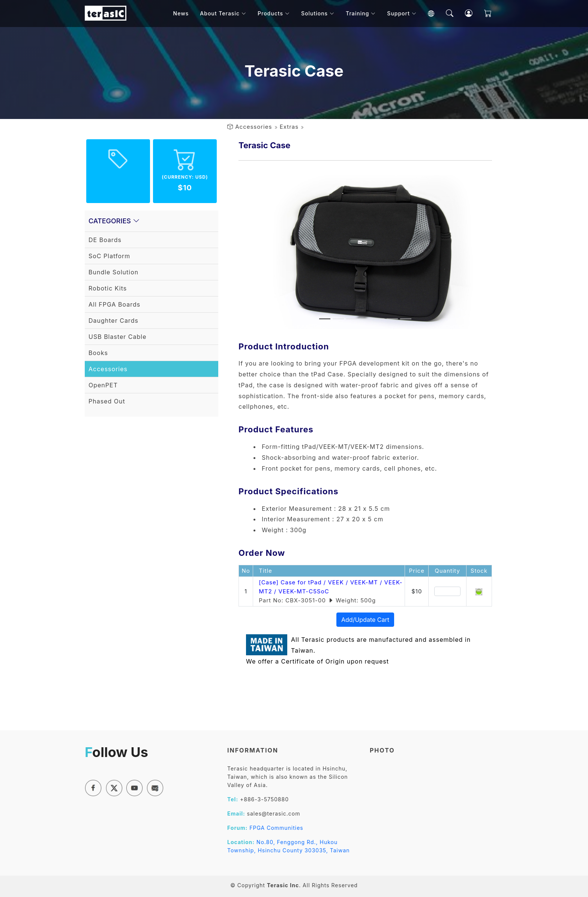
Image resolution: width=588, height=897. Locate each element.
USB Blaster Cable (118, 337)
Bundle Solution (113, 272)
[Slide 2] (338, 319)
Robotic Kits (108, 288)
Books (98, 353)
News (184, 15)
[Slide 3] (352, 319)
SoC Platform (109, 256)
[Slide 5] (379, 319)
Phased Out (107, 401)
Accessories (253, 127)
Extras (289, 127)
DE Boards (105, 240)
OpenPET (103, 385)
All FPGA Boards (114, 304)
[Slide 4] (365, 319)
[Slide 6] (392, 319)
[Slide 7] (406, 319)
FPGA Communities (276, 828)
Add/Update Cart (365, 620)
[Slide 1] (325, 319)
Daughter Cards (113, 321)
